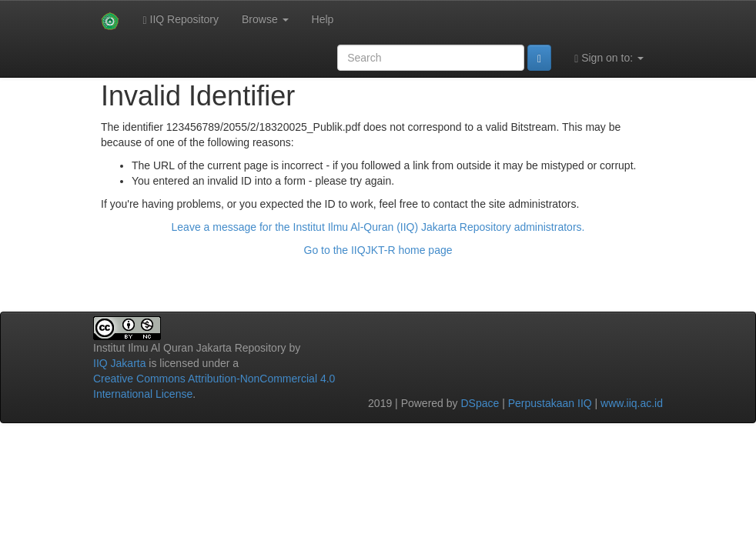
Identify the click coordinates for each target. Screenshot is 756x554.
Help (323, 19)
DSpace (480, 403)
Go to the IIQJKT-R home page (378, 250)
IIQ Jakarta (119, 363)
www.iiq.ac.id (632, 403)
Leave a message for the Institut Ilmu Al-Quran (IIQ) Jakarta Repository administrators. (378, 227)
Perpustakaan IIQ (550, 403)
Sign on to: (609, 58)
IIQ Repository (181, 20)
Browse (265, 19)
